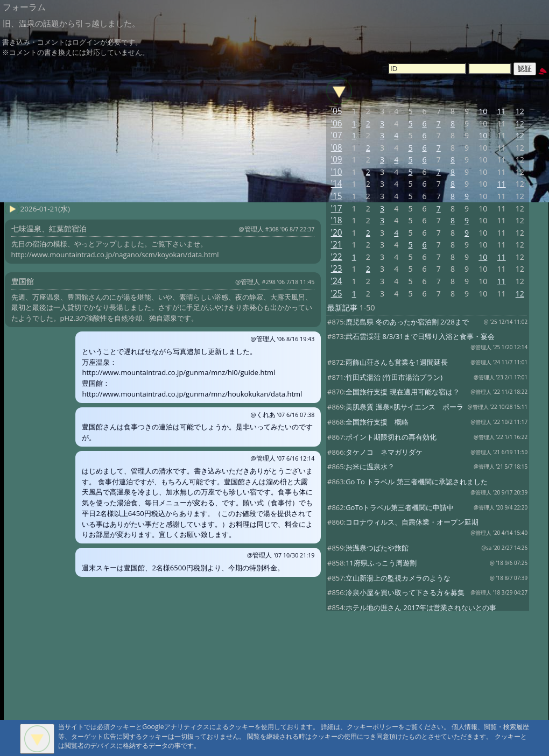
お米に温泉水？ (370, 467)
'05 (337, 111)
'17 (337, 209)
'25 (337, 294)
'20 (337, 233)
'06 (337, 123)
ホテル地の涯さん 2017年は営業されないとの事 (421, 607)
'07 (337, 135)
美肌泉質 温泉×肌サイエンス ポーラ (404, 407)
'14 (337, 184)
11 (501, 111)
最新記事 (342, 308)
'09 (337, 160)
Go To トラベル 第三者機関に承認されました (416, 482)
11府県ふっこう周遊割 (381, 563)
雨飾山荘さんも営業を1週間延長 (396, 362)
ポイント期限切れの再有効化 (391, 437)
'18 (337, 220)
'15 (337, 196)
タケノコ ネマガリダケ (384, 452)
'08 (337, 148)
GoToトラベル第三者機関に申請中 (400, 507)
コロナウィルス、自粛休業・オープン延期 (412, 522)
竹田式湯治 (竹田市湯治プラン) (394, 377)
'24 (337, 281)
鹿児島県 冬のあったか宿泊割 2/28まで (407, 322)
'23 (337, 269)
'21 (337, 245)
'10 (337, 172)
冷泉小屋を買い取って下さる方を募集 (405, 592)
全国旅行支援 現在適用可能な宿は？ (402, 392)
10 (483, 111)
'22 (337, 257)
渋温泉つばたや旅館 (377, 548)
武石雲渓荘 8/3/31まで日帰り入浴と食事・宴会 (420, 336)
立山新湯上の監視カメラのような (398, 578)
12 (520, 111)
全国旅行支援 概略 (377, 422)
